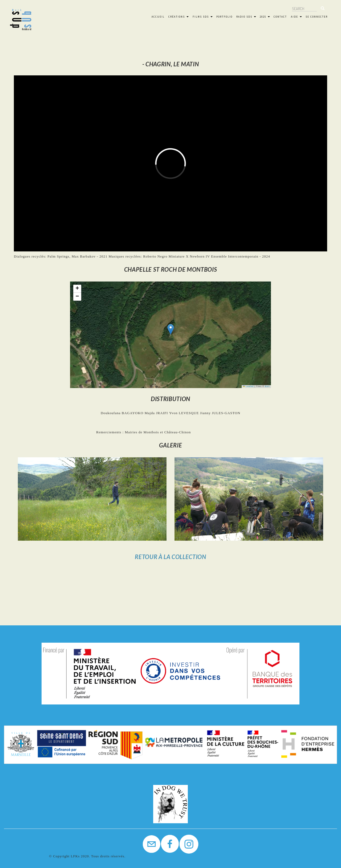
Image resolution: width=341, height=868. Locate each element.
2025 (265, 17)
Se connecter (317, 17)
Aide (296, 17)
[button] (171, 329)
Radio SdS (246, 17)
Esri (267, 386)
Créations (178, 17)
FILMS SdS (203, 17)
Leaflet (248, 386)
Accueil (158, 17)
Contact (280, 17)
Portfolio (224, 17)
